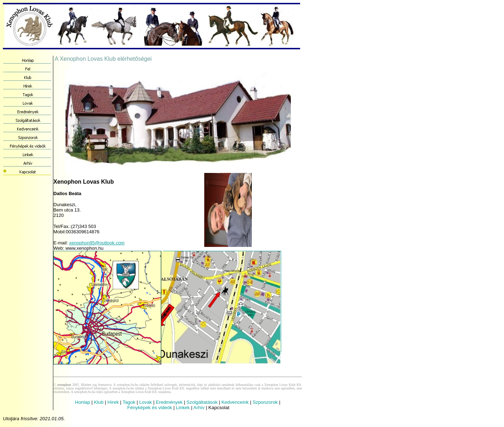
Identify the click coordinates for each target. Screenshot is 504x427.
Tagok (129, 402)
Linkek (183, 408)
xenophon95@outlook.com (97, 243)
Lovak (146, 402)
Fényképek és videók (150, 408)
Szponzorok (265, 402)
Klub (99, 402)
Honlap (83, 402)
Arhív (199, 408)
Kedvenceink (235, 402)
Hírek (113, 402)
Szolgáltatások (202, 402)
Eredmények (169, 402)
